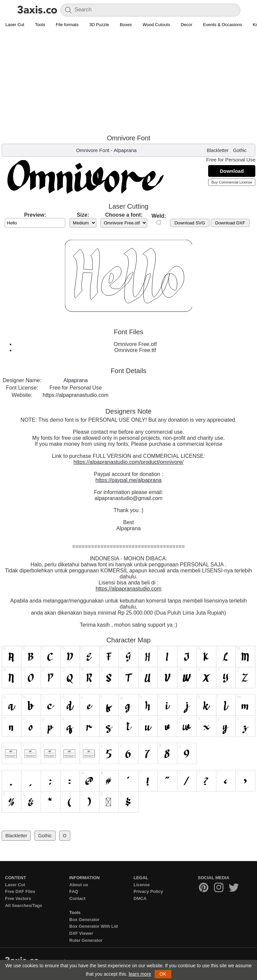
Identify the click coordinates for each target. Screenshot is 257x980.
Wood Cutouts (156, 25)
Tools (40, 25)
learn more (140, 974)
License (142, 885)
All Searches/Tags (24, 905)
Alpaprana (125, 150)
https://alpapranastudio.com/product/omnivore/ (128, 462)
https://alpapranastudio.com (76, 395)
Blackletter (218, 150)
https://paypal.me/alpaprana (128, 480)
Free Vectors (18, 898)
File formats (67, 25)
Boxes (126, 25)
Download (232, 171)
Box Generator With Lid (94, 926)
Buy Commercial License (232, 182)
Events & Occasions (223, 25)
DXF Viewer (81, 933)
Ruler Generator (86, 940)
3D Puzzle (99, 25)
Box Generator (84, 920)
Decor (187, 25)
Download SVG (190, 223)
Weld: (159, 216)
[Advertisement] (128, 81)
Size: (83, 215)
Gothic (240, 150)
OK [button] (163, 974)
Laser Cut (15, 25)
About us (79, 885)
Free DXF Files (20, 891)
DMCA (140, 898)
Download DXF (230, 223)
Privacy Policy (148, 891)
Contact (77, 898)
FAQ (74, 891)
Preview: (35, 215)
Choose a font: (124, 215)
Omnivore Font (93, 150)
